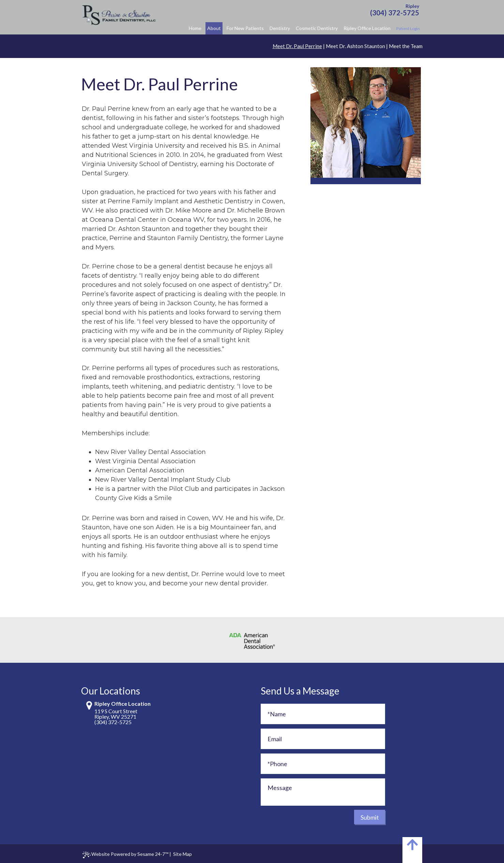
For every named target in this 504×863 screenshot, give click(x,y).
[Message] (323, 792)
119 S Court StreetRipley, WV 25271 (116, 714)
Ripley (412, 6)
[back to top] (412, 850)
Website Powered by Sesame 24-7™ (125, 855)
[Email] (323, 739)
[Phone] (323, 764)
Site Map (182, 854)
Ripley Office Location (123, 704)
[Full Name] (323, 714)
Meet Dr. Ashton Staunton (355, 46)
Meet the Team (406, 46)
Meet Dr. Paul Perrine (297, 46)
